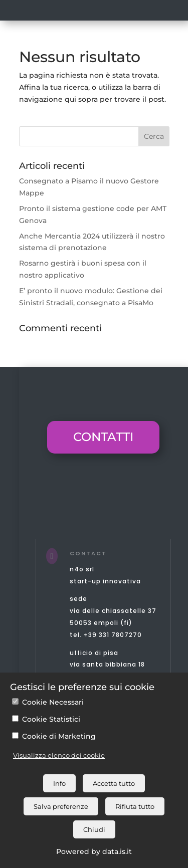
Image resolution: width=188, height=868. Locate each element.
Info (59, 783)
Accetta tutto (114, 783)
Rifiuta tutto (135, 806)
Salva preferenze (61, 806)
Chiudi (94, 829)
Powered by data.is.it (94, 851)
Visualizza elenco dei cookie (59, 755)
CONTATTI (103, 437)
